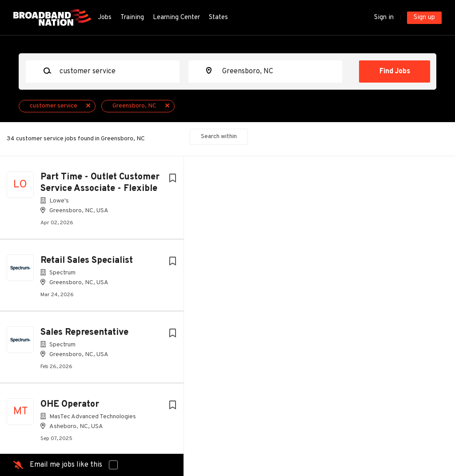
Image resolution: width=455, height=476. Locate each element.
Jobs (105, 18)
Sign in (384, 18)
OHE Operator (70, 405)
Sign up (424, 18)
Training (132, 18)
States (218, 18)
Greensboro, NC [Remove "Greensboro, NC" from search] (134, 106)
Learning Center (176, 18)
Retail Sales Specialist (87, 261)
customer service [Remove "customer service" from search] (54, 106)
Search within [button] (219, 137)
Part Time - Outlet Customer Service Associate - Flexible (100, 183)
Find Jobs (395, 71)
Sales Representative (84, 333)
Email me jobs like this (66, 465)
